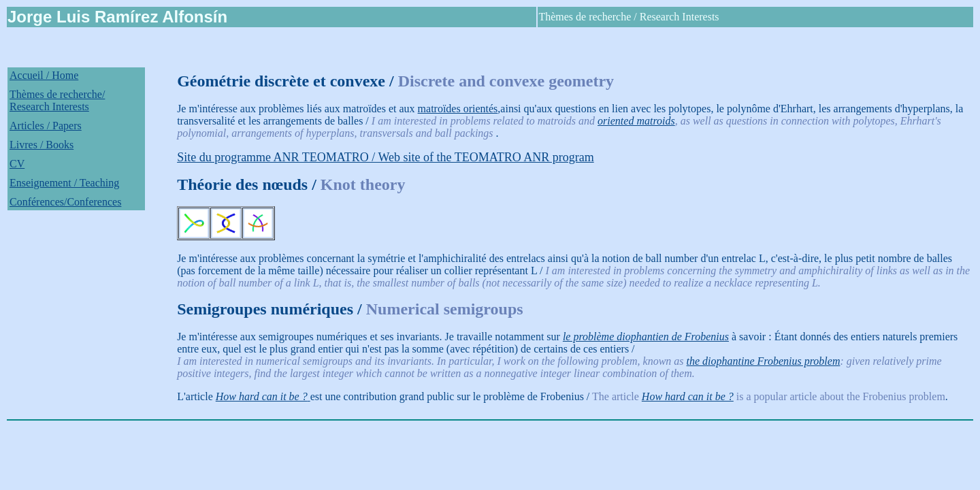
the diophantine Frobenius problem (764, 361)
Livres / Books (42, 145)
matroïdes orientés (458, 109)
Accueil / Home (44, 75)
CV (17, 164)
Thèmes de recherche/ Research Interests (57, 100)
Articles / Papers (46, 126)
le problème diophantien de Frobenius (646, 337)
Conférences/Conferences (65, 202)
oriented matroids (636, 121)
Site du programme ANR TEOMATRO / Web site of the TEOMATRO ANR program (386, 157)
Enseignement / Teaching (64, 183)
